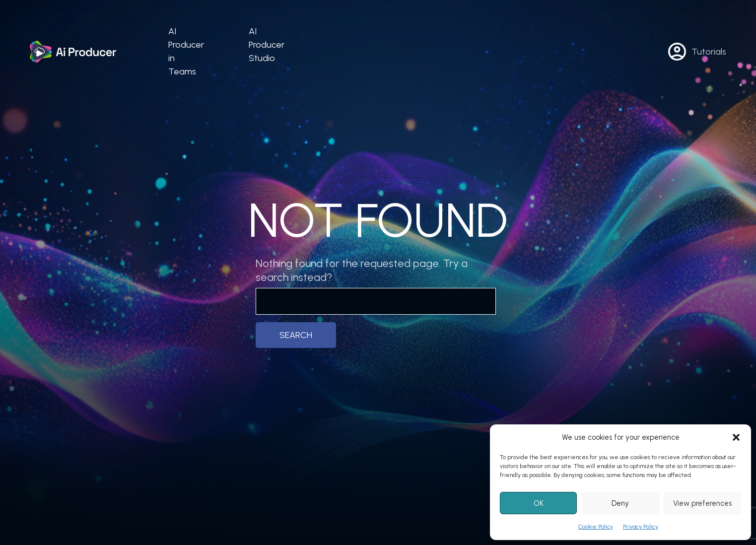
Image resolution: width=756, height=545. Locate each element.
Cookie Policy (596, 527)
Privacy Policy (641, 527)
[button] (736, 437)
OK (539, 503)
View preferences (702, 503)
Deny (620, 503)
